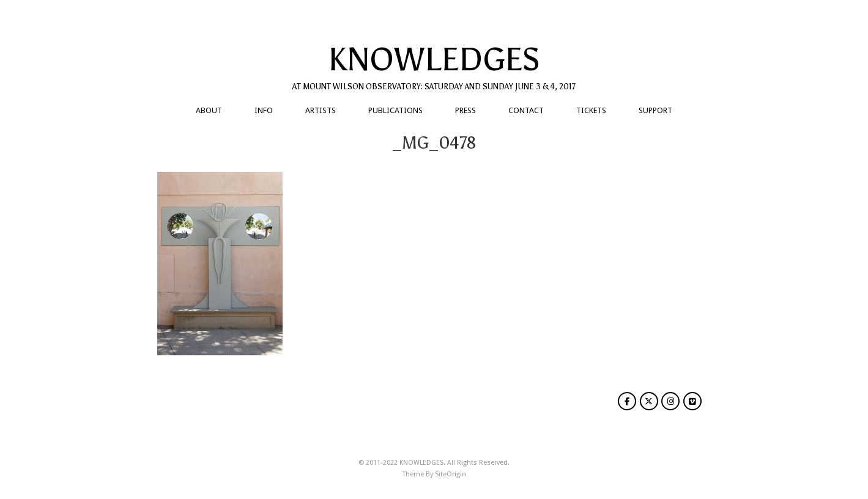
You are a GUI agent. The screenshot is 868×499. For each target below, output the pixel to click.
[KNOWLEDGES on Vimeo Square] (692, 401)
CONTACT (526, 110)
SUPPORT (655, 110)
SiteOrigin (451, 474)
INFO (264, 110)
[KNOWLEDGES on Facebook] (627, 401)
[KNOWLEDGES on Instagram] (670, 401)
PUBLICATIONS (395, 110)
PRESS (466, 110)
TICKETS (591, 110)
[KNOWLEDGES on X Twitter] (649, 401)
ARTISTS (321, 110)
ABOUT (209, 110)
